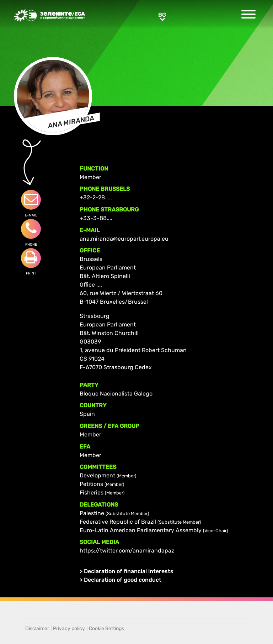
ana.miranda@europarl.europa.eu (124, 239)
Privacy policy (69, 629)
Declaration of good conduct (123, 580)
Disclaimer (37, 629)
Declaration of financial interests (129, 571)
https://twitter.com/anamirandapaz (127, 551)
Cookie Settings (106, 629)
